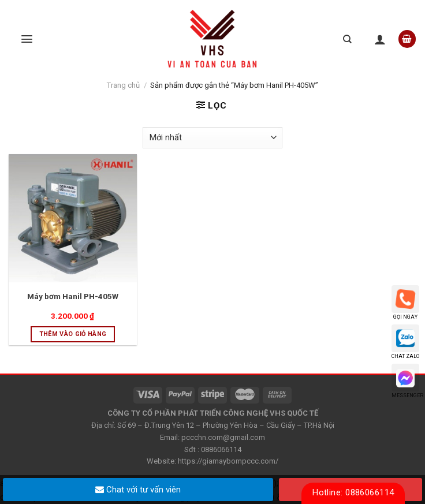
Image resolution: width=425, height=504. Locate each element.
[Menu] (27, 39)
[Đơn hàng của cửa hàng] (212, 137)
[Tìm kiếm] (347, 39)
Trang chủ (123, 85)
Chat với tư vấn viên (138, 490)
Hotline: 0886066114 (353, 492)
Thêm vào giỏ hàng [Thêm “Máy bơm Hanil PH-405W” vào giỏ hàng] (73, 334)
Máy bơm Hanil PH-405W (73, 296)
